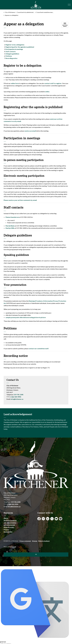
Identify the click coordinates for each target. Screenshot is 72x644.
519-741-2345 (19, 395)
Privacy (6, 529)
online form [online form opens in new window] (15, 83)
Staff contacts (11, 51)
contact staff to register (53, 83)
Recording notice (11, 58)
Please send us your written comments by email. (20, 200)
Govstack (13, 547)
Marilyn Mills (10, 228)
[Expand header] (69, 5)
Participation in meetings (14, 49)
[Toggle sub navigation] (65, 25)
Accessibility (8, 532)
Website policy (9, 527)
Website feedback (10, 520)
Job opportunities (10, 523)
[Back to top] (36, 555)
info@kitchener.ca (17, 399)
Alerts (6, 518)
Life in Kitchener (9, 525)
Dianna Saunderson (12, 217)
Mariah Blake (10, 226)
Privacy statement (25, 541)
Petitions (9, 56)
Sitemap (35, 541)
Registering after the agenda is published (20, 47)
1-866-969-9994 (16, 397)
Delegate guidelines (12, 54)
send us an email (30, 131)
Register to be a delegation (15, 45)
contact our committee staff (39, 349)
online (47, 92)
